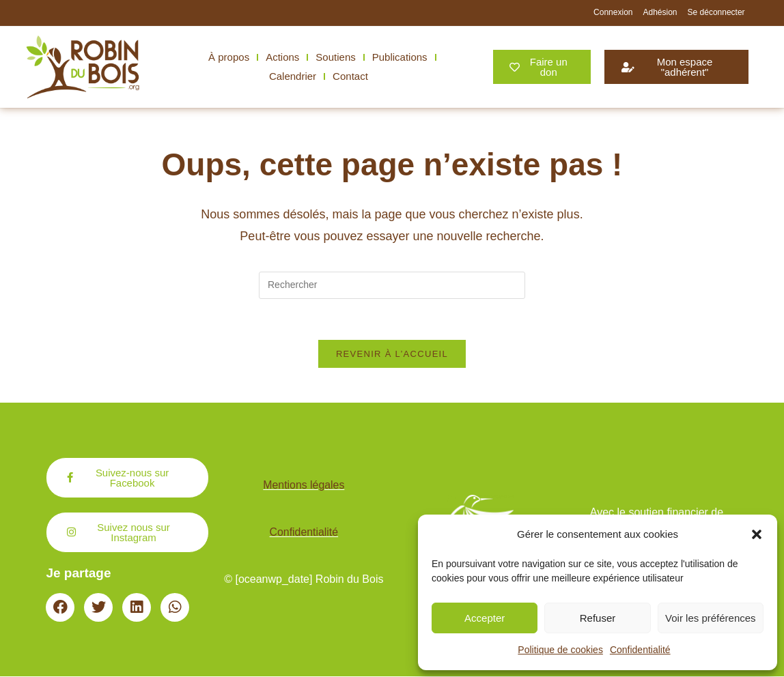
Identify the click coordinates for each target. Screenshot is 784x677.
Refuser (598, 618)
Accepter (485, 618)
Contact (350, 76)
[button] (757, 534)
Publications (400, 57)
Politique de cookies (560, 650)
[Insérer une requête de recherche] (392, 285)
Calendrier (293, 76)
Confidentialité (640, 650)
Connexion (613, 12)
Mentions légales (304, 486)
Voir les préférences (711, 618)
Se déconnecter (716, 12)
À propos (229, 57)
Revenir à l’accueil (392, 355)
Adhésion (660, 12)
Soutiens (335, 57)
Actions (282, 57)
